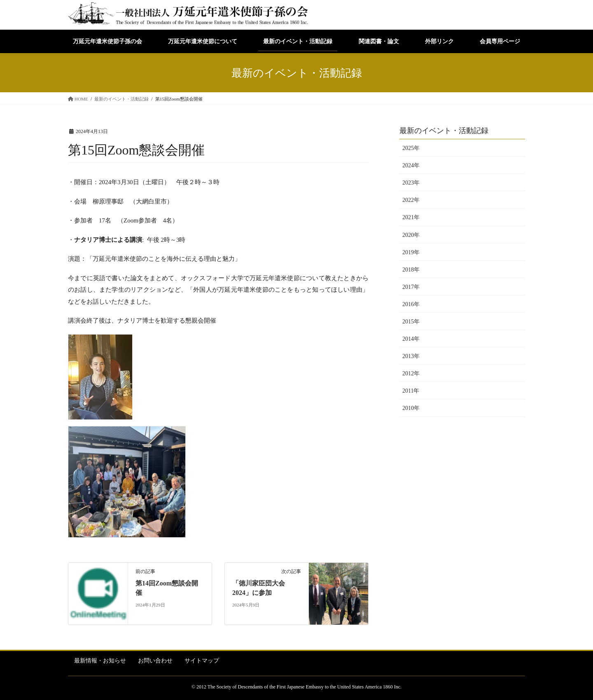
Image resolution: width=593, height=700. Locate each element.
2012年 (411, 373)
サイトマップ (202, 661)
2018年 (411, 270)
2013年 (411, 356)
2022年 (411, 200)
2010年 (411, 408)
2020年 (411, 235)
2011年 (411, 391)
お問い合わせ (155, 661)
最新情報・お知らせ (100, 661)
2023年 (411, 183)
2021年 (411, 217)
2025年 (411, 148)
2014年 (411, 339)
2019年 (411, 252)
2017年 (411, 287)
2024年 (411, 165)
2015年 (411, 322)
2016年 (411, 304)
